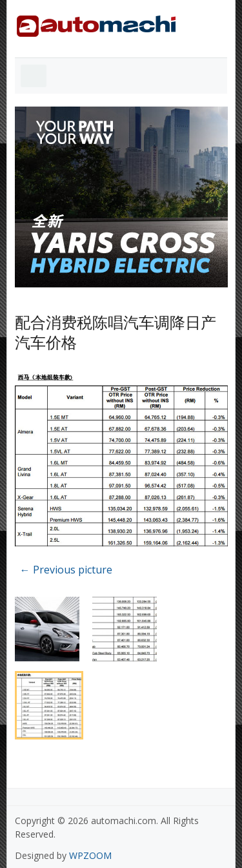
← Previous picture (66, 570)
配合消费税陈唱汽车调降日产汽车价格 (116, 332)
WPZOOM (90, 855)
